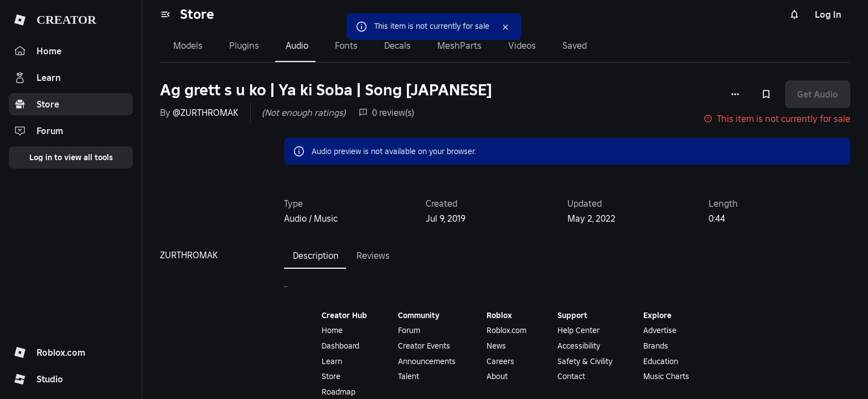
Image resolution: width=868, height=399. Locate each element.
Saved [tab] (575, 45)
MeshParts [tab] (459, 45)
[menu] (166, 14)
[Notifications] (794, 14)
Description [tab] (316, 255)
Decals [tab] (397, 45)
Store (197, 14)
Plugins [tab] (244, 45)
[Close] (505, 27)
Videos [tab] (522, 45)
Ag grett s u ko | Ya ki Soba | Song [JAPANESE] (326, 90)
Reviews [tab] (373, 255)
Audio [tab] (297, 45)
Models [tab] (188, 45)
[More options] (735, 94)
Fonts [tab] (346, 45)
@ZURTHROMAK (205, 112)
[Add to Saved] (766, 94)
